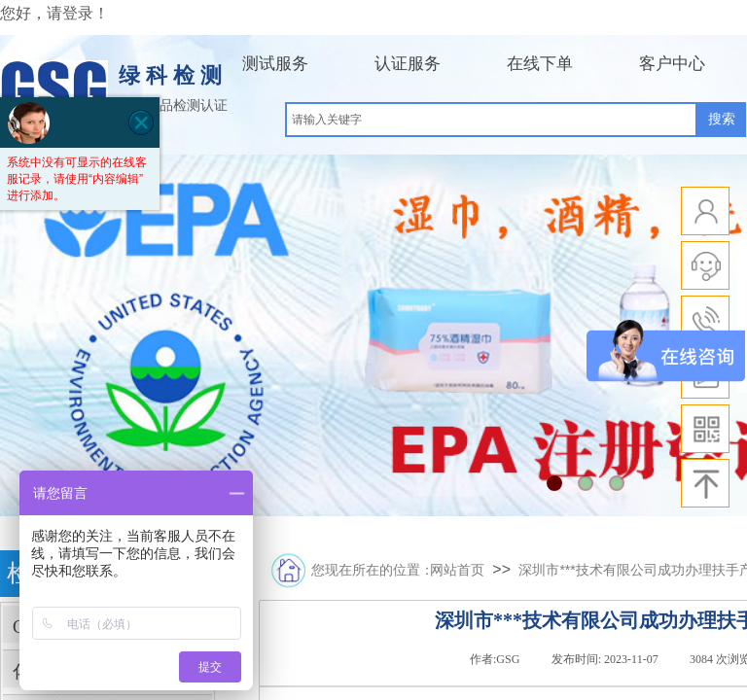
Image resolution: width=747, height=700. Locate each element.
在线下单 (540, 64)
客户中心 (672, 64)
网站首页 (457, 570)
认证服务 (408, 64)
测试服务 (275, 64)
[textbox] (491, 120)
